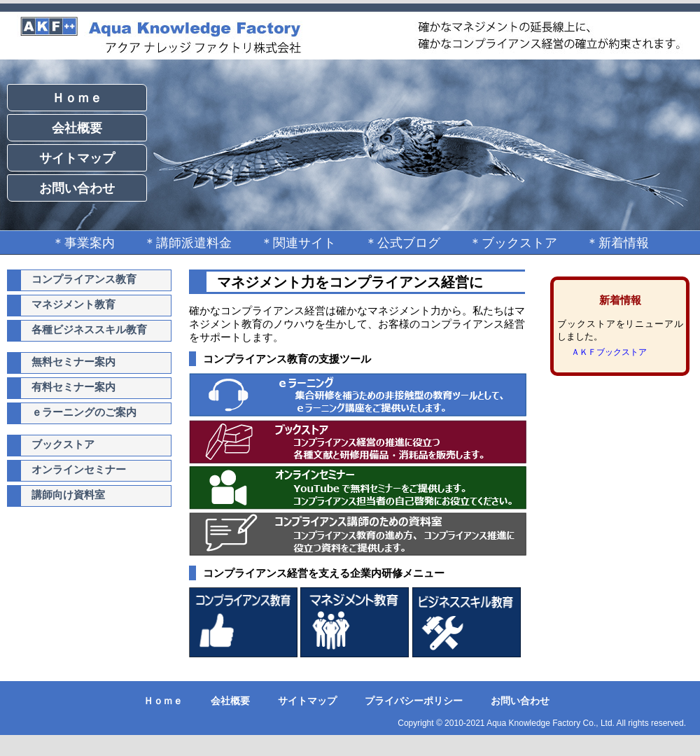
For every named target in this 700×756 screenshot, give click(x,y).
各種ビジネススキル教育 (89, 329)
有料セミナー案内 (73, 387)
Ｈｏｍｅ (77, 98)
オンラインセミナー (79, 469)
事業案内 (90, 243)
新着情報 (624, 243)
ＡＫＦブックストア (609, 352)
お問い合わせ (77, 188)
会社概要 (77, 128)
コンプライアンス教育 (84, 279)
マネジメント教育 (73, 304)
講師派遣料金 (194, 243)
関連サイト (304, 243)
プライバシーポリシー (414, 701)
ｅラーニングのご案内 (84, 412)
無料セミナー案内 (73, 362)
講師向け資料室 (68, 495)
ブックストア (519, 243)
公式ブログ (409, 243)
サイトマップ (77, 158)
